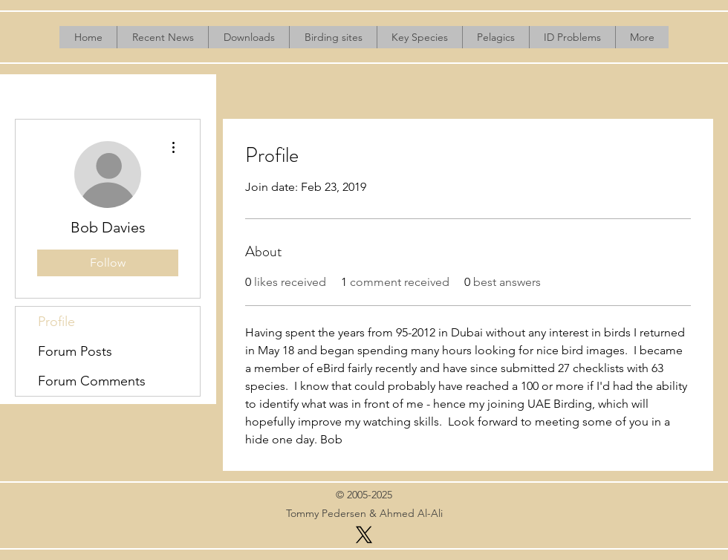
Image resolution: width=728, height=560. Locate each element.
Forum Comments (92, 381)
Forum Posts (75, 351)
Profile (56, 322)
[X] (364, 535)
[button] (248, 37)
